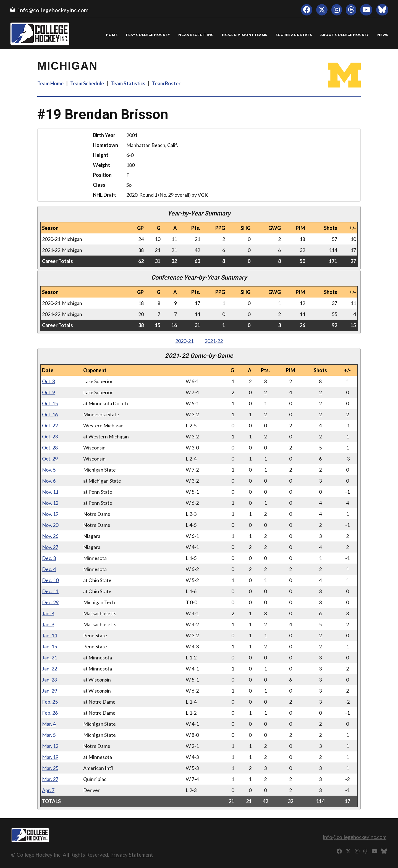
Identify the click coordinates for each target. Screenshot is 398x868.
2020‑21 (184, 341)
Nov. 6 (49, 481)
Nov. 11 (50, 492)
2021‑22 (214, 341)
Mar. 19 (50, 757)
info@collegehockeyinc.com (53, 10)
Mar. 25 (50, 768)
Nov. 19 (50, 514)
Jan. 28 (49, 680)
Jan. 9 (48, 624)
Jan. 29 (49, 691)
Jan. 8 (48, 613)
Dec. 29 (50, 602)
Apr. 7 (48, 790)
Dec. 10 (50, 580)
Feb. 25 (50, 702)
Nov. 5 (49, 470)
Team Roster (166, 83)
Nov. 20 (50, 525)
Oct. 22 (50, 425)
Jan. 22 (49, 669)
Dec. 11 (50, 591)
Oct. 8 (49, 381)
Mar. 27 (50, 779)
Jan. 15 (49, 646)
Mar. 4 (49, 724)
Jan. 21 (49, 657)
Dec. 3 (49, 558)
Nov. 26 (50, 536)
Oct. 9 (49, 392)
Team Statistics (128, 83)
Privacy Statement (132, 855)
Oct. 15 (50, 403)
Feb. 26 (50, 713)
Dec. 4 (49, 569)
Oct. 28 (50, 448)
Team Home (50, 83)
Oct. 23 (50, 436)
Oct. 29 (50, 459)
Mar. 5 (49, 735)
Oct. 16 (50, 414)
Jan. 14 (49, 635)
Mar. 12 (50, 746)
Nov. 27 (50, 547)
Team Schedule (87, 83)
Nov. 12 (50, 503)
